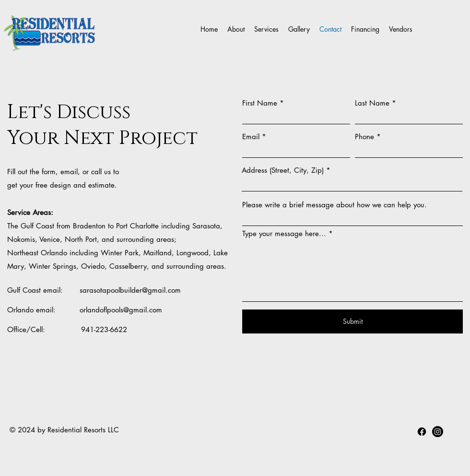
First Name (260, 103)
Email (251, 137)
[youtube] (438, 432)
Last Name (372, 103)
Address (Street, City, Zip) (283, 170)
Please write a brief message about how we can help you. (335, 205)
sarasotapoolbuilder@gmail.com (130, 290)
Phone (364, 137)
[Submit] (352, 321)
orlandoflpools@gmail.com (121, 310)
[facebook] (422, 432)
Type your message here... (284, 233)
